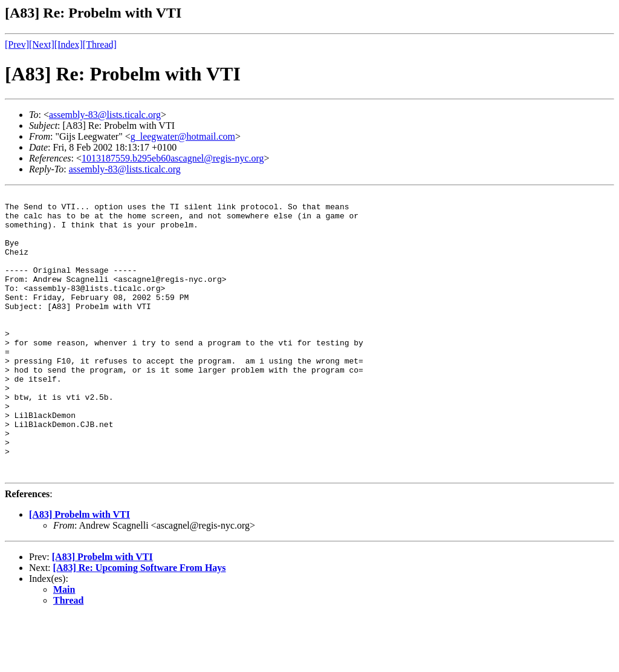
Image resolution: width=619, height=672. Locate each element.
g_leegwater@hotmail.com (183, 136)
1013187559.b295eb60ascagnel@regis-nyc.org (173, 158)
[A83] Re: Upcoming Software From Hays (140, 624)
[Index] (69, 44)
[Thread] (100, 44)
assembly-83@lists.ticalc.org (105, 115)
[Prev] (17, 44)
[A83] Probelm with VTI (79, 571)
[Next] (42, 44)
